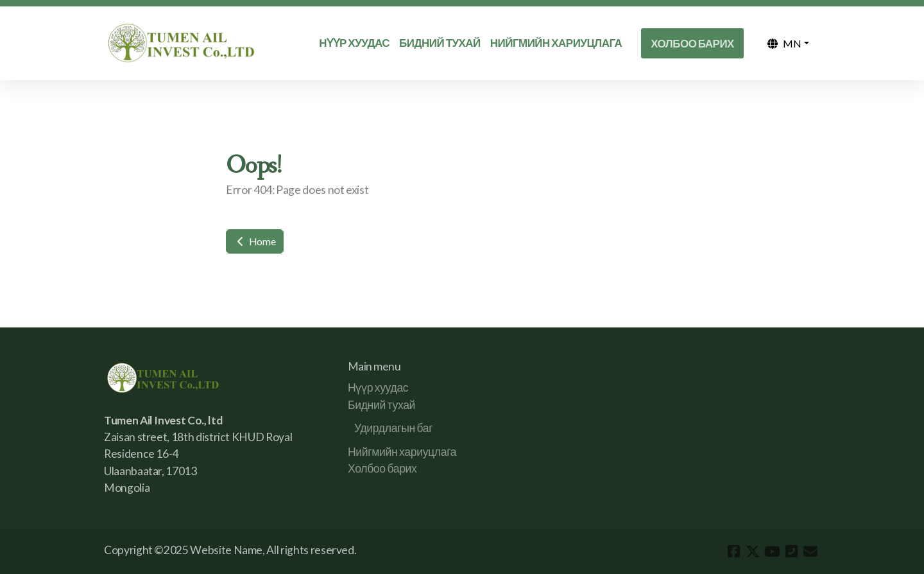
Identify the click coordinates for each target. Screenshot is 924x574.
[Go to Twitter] (753, 552)
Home (255, 241)
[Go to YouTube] (772, 552)
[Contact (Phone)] (791, 552)
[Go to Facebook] (733, 552)
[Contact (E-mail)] (810, 552)
